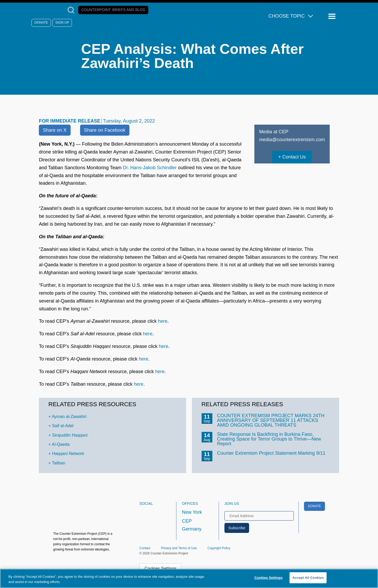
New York (192, 512)
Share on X (55, 130)
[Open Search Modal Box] (72, 10)
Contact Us (294, 157)
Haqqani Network (68, 454)
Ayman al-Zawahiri (69, 417)
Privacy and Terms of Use (179, 548)
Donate (41, 23)
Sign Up (62, 23)
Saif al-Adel (63, 426)
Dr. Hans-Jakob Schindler (150, 168)
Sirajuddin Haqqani (70, 435)
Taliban (59, 463)
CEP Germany (192, 525)
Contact (145, 548)
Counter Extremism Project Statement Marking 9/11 (271, 453)
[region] (189, 578)
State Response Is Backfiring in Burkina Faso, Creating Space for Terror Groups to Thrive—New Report (269, 439)
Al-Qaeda (61, 444)
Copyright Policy (219, 548)
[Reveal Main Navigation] (333, 16)
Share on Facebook (105, 130)
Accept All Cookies (308, 578)
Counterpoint (113, 10)
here (163, 321)
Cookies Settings (160, 568)
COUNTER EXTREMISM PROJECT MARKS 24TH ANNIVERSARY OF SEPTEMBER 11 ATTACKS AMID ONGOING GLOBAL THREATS (271, 420)
